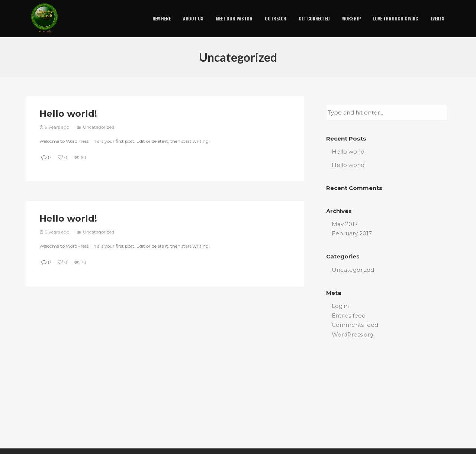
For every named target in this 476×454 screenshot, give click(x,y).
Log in (340, 306)
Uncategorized (99, 127)
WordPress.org (353, 334)
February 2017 (352, 233)
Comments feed (355, 325)
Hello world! (68, 114)
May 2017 (345, 224)
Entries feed (349, 315)
